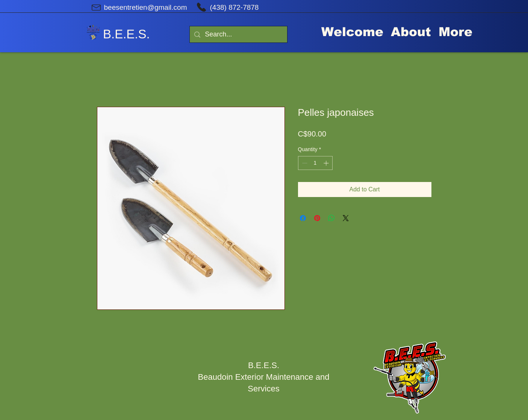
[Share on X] (346, 218)
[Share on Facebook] (303, 218)
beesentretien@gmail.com (146, 7)
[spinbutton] (315, 163)
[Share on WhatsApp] (331, 218)
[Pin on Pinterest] (317, 218)
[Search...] (238, 34)
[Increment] (327, 163)
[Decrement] (304, 163)
